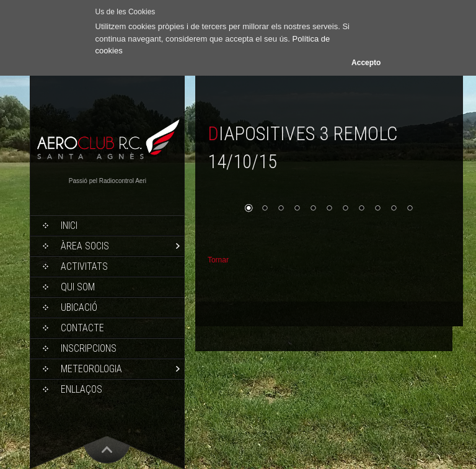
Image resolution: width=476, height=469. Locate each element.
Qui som (78, 287)
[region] (329, 208)
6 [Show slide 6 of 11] (329, 209)
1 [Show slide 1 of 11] (249, 209)
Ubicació (79, 307)
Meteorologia (91, 369)
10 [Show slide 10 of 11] (394, 209)
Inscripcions (89, 348)
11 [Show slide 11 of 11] (410, 209)
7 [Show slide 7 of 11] (345, 209)
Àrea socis (85, 246)
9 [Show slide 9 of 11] (377, 209)
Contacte (82, 328)
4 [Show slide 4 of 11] (297, 209)
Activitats (84, 266)
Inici (69, 226)
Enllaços (82, 389)
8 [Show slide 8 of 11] (361, 209)
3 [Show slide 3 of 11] (281, 209)
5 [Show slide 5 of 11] (313, 209)
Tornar (218, 260)
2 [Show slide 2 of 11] (265, 209)
